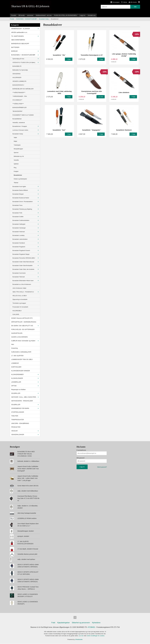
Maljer (15, 141)
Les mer (81, 636)
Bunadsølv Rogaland (19, 247)
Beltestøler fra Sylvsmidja (20, 70)
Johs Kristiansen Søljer (19, 288)
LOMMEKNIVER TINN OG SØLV (22, 359)
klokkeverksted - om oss (44, 15)
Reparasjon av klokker (18, 390)
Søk (135, 7)
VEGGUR (14, 431)
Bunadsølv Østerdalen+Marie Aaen (23, 281)
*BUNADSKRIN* (17, 111)
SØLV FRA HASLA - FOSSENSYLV (23, 292)
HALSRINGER (17, 77)
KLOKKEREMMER (17, 374)
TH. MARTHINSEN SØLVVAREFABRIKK (18, 38)
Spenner (16, 153)
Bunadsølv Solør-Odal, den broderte (23, 269)
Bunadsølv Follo (17, 213)
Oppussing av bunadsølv (20, 299)
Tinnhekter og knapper (19, 303)
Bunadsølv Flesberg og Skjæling (22, 209)
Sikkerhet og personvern (81, 623)
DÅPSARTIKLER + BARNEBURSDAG (24, 322)
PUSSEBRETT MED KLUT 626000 (23, 115)
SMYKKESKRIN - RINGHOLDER (22, 401)
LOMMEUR (15, 363)
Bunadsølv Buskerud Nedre (21, 198)
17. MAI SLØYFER (17, 356)
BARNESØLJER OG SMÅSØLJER (23, 89)
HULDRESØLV (17, 311)
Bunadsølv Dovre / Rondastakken (23, 202)
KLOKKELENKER (17, 378)
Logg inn (82, 15)
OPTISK (14, 386)
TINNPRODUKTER (18, 420)
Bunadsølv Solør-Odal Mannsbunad (23, 262)
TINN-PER (15, 416)
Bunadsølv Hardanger (19, 228)
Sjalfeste (16, 164)
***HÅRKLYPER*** (18, 104)
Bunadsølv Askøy (18, 134)
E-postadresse (81, 450)
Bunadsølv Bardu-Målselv (20, 190)
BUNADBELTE (17, 66)
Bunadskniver (18, 175)
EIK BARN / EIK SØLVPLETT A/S (22, 326)
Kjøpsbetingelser (63, 623)
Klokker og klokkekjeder (20, 179)
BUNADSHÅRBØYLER (19, 107)
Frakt (53, 623)
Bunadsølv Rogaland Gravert (21, 250)
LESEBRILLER (16, 382)
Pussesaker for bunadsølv (20, 307)
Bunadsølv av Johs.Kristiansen (22, 284)
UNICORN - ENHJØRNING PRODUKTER (20, 425)
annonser (30, 15)
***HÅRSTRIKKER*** (19, 93)
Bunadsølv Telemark (19, 277)
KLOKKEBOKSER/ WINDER (21, 371)
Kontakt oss (92, 15)
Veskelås (16, 160)
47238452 (91, 628)
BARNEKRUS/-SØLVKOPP (20, 44)
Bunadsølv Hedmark (19, 232)
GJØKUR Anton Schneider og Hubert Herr (23, 343)
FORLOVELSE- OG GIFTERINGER (23, 329)
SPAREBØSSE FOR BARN (20, 408)
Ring (15, 168)
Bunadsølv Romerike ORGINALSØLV (24, 258)
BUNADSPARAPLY (18, 85)
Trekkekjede (17, 145)
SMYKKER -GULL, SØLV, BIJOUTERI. (24, 397)
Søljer (15, 138)
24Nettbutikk (79, 640)
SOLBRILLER (16, 393)
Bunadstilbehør (17, 119)
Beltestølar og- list (19, 156)
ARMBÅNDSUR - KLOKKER (21, 29)
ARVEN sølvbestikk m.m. (19, 32)
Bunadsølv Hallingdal (19, 224)
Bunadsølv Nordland (19, 243)
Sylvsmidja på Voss (18, 59)
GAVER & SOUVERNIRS (19, 337)
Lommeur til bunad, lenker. (20, 130)
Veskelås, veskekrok (19, 123)
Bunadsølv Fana (17, 205)
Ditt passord (80, 458)
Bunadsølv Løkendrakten (20, 239)
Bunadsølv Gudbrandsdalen (21, 220)
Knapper (16, 171)
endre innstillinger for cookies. (96, 636)
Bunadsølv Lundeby (18, 235)
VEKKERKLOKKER (18, 435)
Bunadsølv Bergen (18, 194)
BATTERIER (15, 47)
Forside (14, 15)
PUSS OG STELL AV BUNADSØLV (66, 15)
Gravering (14, 348)
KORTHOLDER (16, 367)
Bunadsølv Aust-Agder (19, 187)
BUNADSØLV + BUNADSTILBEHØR (23, 55)
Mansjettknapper (18, 149)
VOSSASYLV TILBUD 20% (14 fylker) (24, 62)
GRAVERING (17, 74)
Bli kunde (22, 15)
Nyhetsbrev (96, 623)
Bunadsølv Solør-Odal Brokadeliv (22, 266)
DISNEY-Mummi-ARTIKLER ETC (22, 318)
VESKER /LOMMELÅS (19, 81)
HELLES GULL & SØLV (20, 296)
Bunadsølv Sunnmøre (19, 273)
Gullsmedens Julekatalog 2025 (21, 352)
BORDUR (14, 51)
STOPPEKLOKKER (18, 412)
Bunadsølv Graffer (18, 217)
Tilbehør (16, 183)
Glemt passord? (102, 467)
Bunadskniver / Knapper (20, 126)
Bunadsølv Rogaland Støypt (21, 254)
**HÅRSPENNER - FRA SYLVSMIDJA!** (20, 98)
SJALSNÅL (16, 314)
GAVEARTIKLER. (17, 333)
